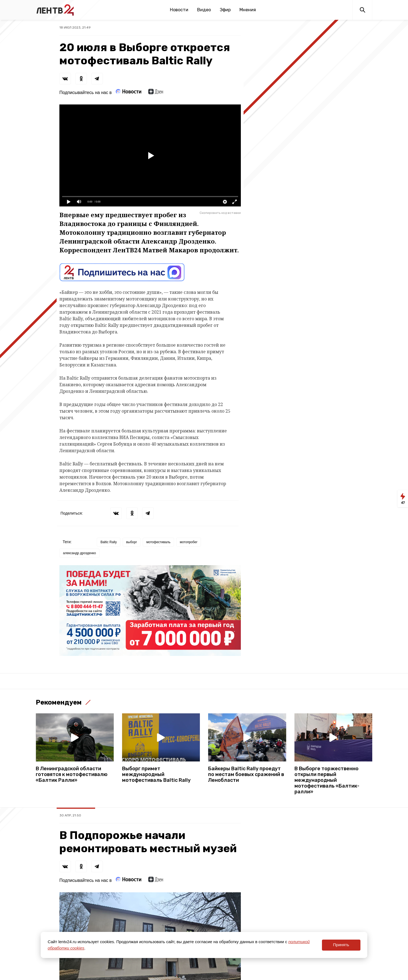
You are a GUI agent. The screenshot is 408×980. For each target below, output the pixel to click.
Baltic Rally (108, 542)
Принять (341, 945)
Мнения (248, 10)
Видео (204, 10)
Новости (179, 10)
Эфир (225, 10)
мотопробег (189, 542)
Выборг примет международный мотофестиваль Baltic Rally (156, 775)
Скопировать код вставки (220, 213)
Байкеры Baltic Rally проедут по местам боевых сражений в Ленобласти (246, 775)
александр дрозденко (79, 553)
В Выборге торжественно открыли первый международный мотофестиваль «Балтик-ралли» (327, 780)
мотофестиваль (158, 542)
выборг (132, 542)
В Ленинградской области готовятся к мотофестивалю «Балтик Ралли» (72, 775)
